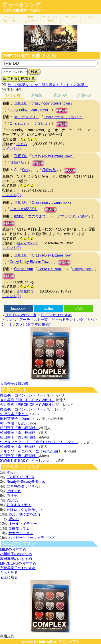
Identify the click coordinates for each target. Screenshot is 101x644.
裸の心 (14, 519)
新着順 (36, 95)
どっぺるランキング (67, 320)
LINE (79, 309)
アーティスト (50, 19)
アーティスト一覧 (34, 320)
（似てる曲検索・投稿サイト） (27, 10)
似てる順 (13, 95)
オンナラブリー (27, 117)
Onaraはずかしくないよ (63, 117)
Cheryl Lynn (24, 269)
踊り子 (12, 496)
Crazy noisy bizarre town (51, 202)
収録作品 (17, 163)
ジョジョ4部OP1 (23, 209)
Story (26, 170)
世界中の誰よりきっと (24, 486)
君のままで (37, 216)
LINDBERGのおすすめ (18, 563)
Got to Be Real (49, 269)
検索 (34, 72)
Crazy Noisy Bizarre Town (52, 156)
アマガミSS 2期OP (73, 216)
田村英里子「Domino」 (19, 419)
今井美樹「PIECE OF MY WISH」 (27, 400)
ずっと (12, 472)
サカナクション (21, 533)
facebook (18, 309)
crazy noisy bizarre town (51, 103)
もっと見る (9, 573)
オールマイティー (23, 524)
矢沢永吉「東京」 (14, 414)
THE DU (21, 103)
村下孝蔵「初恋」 (14, 423)
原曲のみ (84, 95)
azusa (19, 216)
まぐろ (22, 144)
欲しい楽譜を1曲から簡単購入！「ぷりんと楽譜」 (48, 85)
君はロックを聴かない (24, 510)
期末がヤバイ (27, 243)
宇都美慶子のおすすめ (18, 568)
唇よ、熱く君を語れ (24, 514)
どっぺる (10, 19)
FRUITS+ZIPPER (20, 477)
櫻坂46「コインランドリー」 (23, 395)
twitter (49, 309)
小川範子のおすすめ (16, 554)
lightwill (46, 641)
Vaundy (12, 500)
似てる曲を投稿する (19, 79)
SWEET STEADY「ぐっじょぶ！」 (28, 461)
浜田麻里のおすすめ (16, 559)
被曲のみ (60, 95)
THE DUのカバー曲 (21, 315)
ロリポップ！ (69, 641)
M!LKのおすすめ (13, 549)
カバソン (71, 17)
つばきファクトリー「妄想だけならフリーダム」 (39, 442)
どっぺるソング (21, 5)
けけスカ (14, 491)
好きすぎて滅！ (19, 505)
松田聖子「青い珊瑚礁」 (20, 428)
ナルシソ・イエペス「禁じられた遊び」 (32, 451)
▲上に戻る (9, 577)
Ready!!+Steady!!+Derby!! (27, 482)
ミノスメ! (91, 17)
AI (16, 170)
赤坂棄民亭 (25, 291)
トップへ (9, 320)
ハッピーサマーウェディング (32, 538)
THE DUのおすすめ (56, 315)
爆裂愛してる (19, 528)
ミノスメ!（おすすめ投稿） (30, 324)
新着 (30, 19)
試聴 (62, 110)
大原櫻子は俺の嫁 (14, 384)
